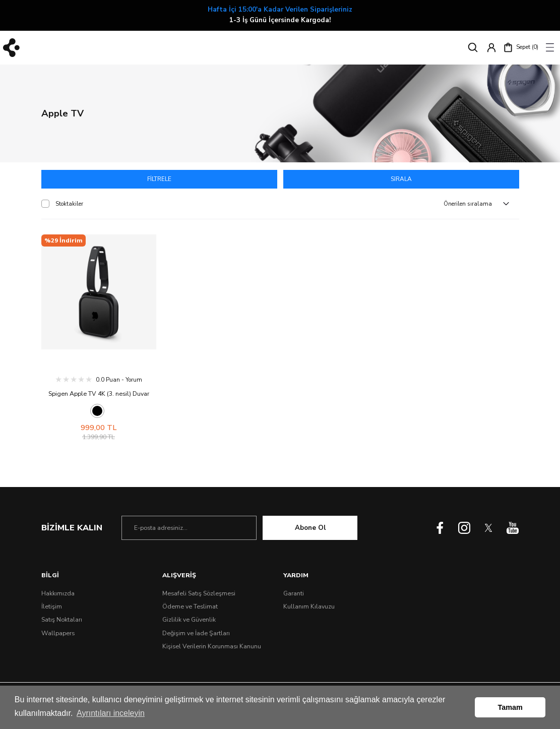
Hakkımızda (58, 594)
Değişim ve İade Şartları (196, 634)
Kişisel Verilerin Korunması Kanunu (212, 647)
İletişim (52, 607)
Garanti (294, 594)
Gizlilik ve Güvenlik (189, 621)
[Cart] (521, 47)
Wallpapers (58, 634)
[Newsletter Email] (189, 529)
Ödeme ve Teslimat (190, 607)
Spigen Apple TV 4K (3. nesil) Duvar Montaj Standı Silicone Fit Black (99, 396)
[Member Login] (491, 47)
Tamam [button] (510, 707)
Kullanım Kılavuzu (309, 607)
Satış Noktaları (62, 621)
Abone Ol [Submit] (310, 529)
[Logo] (11, 48)
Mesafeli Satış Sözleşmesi (199, 594)
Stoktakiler (69, 205)
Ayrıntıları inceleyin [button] (111, 713)
